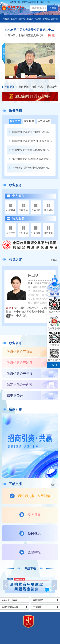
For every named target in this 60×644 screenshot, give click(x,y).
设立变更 (11, 233)
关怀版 (13, 2)
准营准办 (48, 233)
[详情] (52, 35)
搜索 (53, 8)
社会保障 (36, 233)
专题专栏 (54, 19)
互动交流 (46, 19)
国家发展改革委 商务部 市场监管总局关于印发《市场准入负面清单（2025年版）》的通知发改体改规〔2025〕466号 (33, 141)
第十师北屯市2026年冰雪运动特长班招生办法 (33, 159)
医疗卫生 (23, 210)
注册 (48, 2)
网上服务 (38, 19)
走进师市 (14, 19)
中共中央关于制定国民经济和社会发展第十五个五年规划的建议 (33, 150)
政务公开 (30, 19)
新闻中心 (22, 19)
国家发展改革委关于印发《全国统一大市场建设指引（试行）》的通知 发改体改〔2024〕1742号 (33, 132)
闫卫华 (33, 276)
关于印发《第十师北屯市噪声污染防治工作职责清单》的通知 (33, 168)
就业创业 (48, 210)
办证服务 (11, 210)
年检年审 (23, 233)
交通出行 (36, 210)
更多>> (54, 260)
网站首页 (6, 19)
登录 (42, 2)
